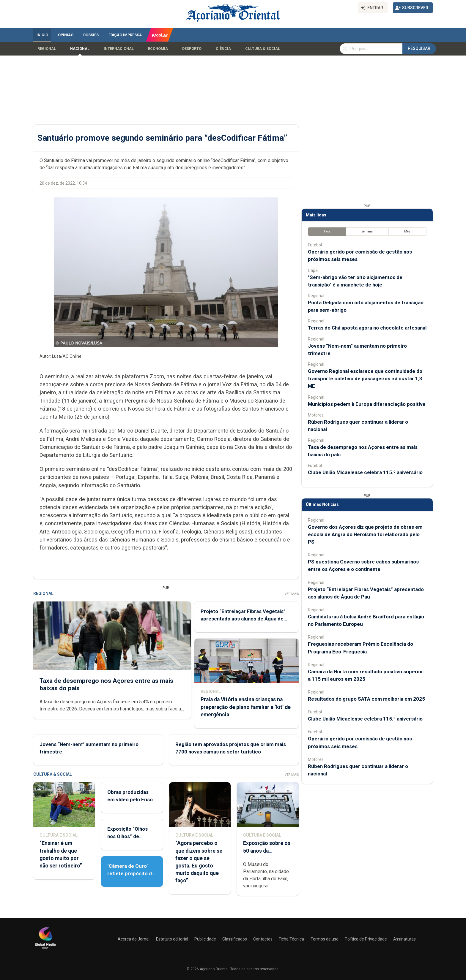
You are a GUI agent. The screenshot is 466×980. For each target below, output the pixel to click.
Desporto (192, 49)
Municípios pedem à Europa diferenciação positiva (367, 404)
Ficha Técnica (291, 939)
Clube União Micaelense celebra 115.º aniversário (365, 472)
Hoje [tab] (327, 231)
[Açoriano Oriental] (45, 949)
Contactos (263, 939)
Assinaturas (404, 939)
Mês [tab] (407, 231)
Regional (47, 49)
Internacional (119, 49)
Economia (158, 49)
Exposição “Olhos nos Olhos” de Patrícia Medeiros (128, 836)
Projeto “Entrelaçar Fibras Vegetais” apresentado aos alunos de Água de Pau (243, 619)
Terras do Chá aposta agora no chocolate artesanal (367, 328)
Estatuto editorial (172, 939)
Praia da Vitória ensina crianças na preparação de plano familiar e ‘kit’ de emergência (246, 707)
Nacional (80, 49)
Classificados (235, 939)
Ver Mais (292, 594)
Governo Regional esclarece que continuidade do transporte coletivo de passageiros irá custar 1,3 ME (365, 379)
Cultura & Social (263, 49)
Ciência (223, 49)
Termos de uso (325, 939)
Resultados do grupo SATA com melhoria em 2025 (366, 699)
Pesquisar (419, 48)
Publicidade (205, 939)
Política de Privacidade (366, 939)
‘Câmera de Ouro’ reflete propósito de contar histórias (131, 873)
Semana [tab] (367, 231)
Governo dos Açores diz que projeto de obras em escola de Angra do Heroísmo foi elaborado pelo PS (365, 534)
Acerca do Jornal (134, 939)
